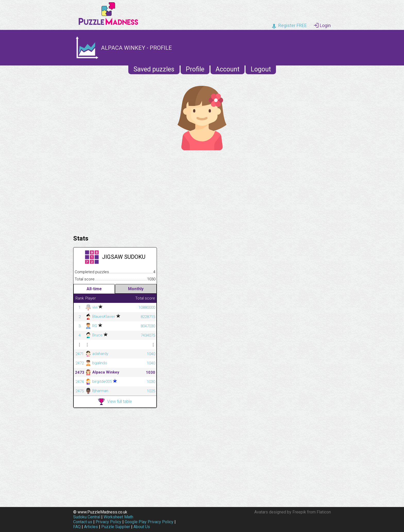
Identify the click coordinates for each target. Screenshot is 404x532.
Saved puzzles (154, 69)
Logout (261, 69)
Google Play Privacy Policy (149, 522)
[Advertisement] (202, 191)
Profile (195, 69)
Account (228, 69)
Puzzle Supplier (116, 527)
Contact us (83, 522)
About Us (142, 527)
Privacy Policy (108, 522)
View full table (115, 402)
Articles (91, 527)
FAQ (77, 527)
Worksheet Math (118, 517)
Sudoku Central (87, 517)
